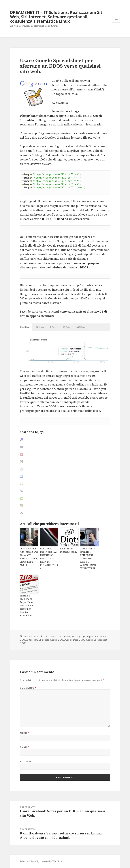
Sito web (26, 761)
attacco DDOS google (38, 640)
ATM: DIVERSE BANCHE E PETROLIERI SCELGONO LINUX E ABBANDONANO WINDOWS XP (89, 558)
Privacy (24, 861)
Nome (25, 733)
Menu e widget (116, 23)
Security (76, 637)
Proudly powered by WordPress (47, 861)
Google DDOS (57, 640)
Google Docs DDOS (75, 640)
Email (25, 747)
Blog (69, 637)
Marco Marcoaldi (52, 637)
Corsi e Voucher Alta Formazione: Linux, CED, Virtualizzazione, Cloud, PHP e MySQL (29, 557)
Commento (28, 688)
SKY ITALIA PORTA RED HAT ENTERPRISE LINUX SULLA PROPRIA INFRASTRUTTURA (49, 558)
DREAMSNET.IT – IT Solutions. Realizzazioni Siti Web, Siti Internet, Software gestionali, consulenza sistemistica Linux (57, 17)
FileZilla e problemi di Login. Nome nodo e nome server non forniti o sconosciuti (27, 606)
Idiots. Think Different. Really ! (69, 550)
